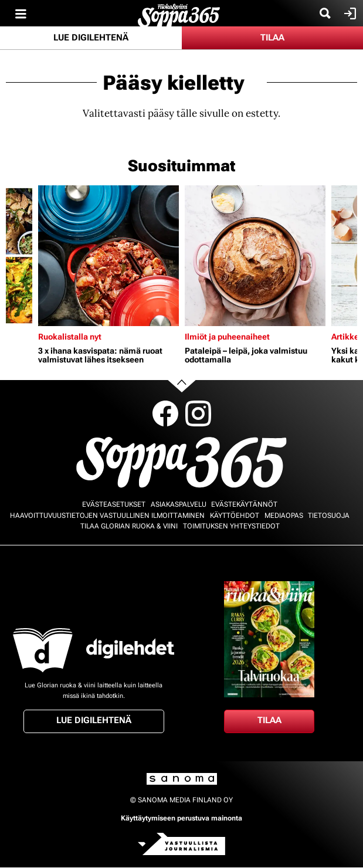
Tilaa (272, 38)
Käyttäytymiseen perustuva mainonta (181, 818)
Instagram (198, 413)
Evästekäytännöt (244, 504)
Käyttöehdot (235, 516)
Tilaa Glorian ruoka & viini (129, 526)
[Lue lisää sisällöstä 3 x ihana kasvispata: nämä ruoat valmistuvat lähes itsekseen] (108, 256)
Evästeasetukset (114, 504)
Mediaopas (284, 516)
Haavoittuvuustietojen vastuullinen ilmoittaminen (107, 516)
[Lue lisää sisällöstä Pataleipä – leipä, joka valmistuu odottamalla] (255, 256)
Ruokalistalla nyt (70, 337)
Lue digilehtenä (91, 38)
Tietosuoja (329, 516)
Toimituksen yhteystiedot (231, 526)
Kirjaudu (349, 13)
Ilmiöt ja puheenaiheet (227, 337)
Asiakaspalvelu (179, 504)
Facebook (165, 413)
